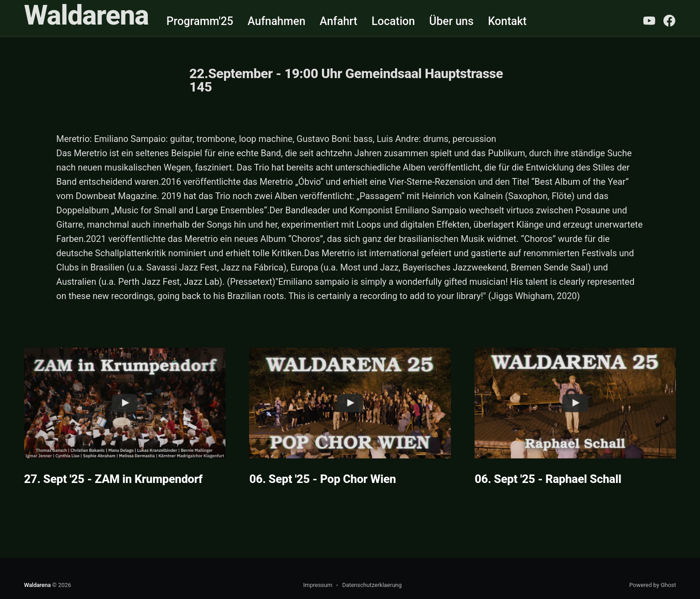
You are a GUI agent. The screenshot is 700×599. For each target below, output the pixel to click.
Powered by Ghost (652, 585)
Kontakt (507, 21)
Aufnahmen (277, 21)
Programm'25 (200, 21)
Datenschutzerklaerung (372, 585)
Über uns (451, 21)
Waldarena (86, 15)
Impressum (318, 585)
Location (393, 21)
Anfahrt (338, 21)
